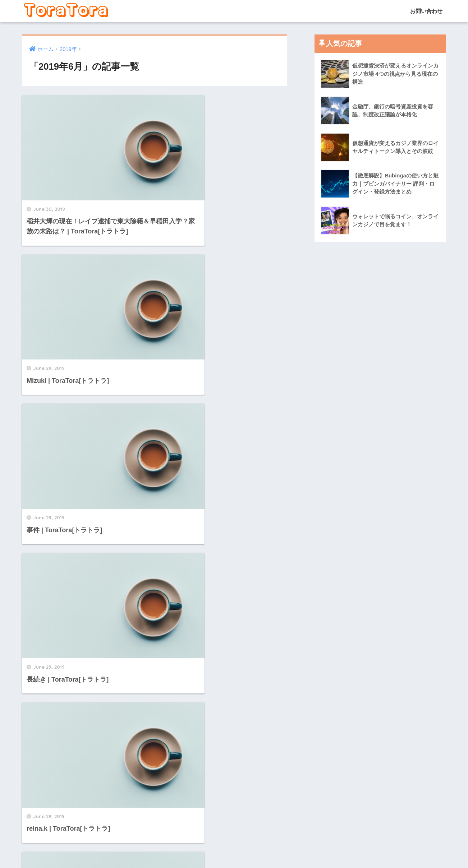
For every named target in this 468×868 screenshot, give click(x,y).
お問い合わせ (426, 11)
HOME (234, 838)
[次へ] (194, 790)
